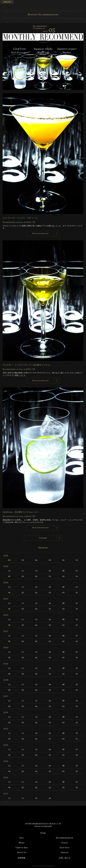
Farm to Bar (22, 847)
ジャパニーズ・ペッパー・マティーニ (20, 218)
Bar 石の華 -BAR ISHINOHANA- (43, 5)
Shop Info (65, 847)
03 (50, 560)
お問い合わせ (64, 858)
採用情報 (21, 858)
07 (77, 571)
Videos (64, 843)
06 (9, 560)
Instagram (77, 3)
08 (63, 571)
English (65, 852)
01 (77, 560)
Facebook (73, 3)
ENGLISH (7, 2)
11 (23, 571)
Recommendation (64, 838)
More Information (40, 233)
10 (36, 571)
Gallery (43, 538)
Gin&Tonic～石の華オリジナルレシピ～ (21, 512)
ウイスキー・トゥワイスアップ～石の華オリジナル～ (27, 365)
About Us (21, 852)
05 (23, 560)
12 (9, 571)
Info (21, 838)
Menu (83, 3)
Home (43, 833)
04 (36, 560)
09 (50, 571)
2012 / (49, 31)
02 (63, 560)
